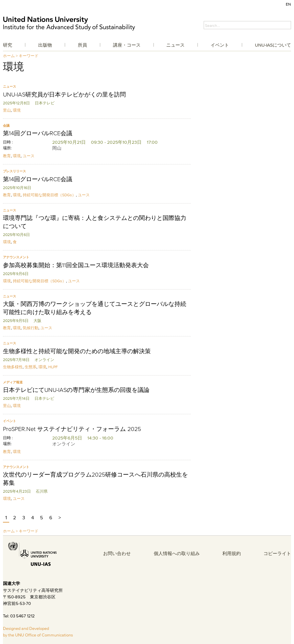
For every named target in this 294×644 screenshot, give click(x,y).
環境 (17, 110)
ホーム (9, 56)
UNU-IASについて (273, 45)
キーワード (29, 56)
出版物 (45, 45)
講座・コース (127, 45)
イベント (220, 45)
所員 (82, 45)
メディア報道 (13, 382)
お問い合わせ (117, 553)
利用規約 (232, 553)
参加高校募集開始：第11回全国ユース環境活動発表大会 (76, 265)
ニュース (175, 45)
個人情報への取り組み (177, 553)
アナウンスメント (16, 257)
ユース (29, 156)
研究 (8, 45)
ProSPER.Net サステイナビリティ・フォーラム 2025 (72, 429)
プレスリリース (14, 171)
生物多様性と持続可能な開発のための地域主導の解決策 (77, 351)
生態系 (31, 367)
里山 (7, 110)
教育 (7, 156)
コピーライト (277, 553)
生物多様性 (13, 367)
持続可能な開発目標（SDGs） (49, 195)
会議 (6, 126)
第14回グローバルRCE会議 (38, 133)
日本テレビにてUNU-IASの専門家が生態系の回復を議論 (76, 390)
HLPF (53, 367)
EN (288, 4)
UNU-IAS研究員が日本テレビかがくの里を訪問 (64, 95)
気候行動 (31, 328)
